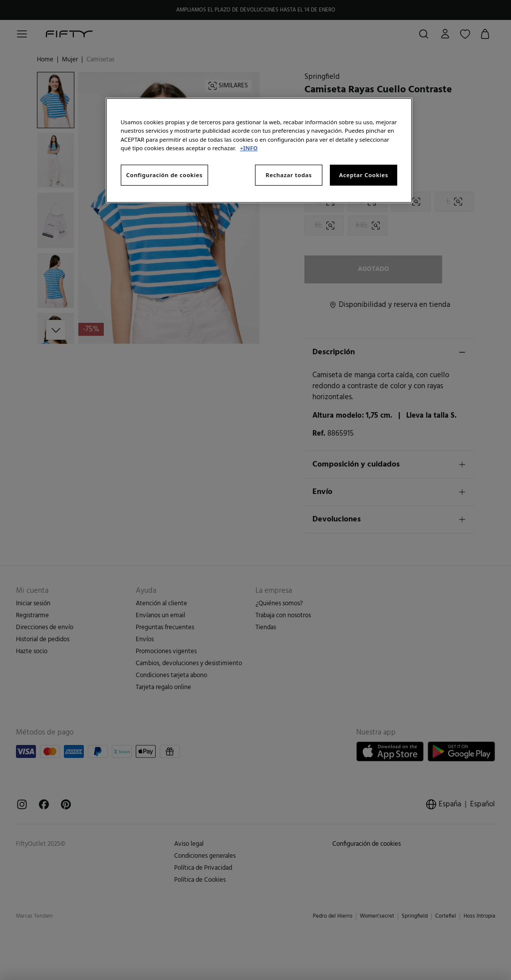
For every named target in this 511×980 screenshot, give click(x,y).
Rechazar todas (289, 175)
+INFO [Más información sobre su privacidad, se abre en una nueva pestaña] (249, 148)
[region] (259, 150)
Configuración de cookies (164, 175)
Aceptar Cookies (364, 175)
